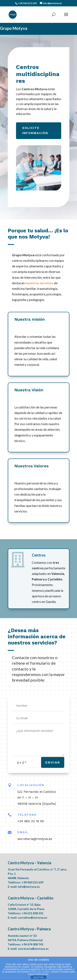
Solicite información (35, 131)
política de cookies (40, 972)
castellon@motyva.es (33, 917)
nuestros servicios (39, 283)
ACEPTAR (38, 977)
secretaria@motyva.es (33, 949)
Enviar (53, 762)
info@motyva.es (29, 887)
